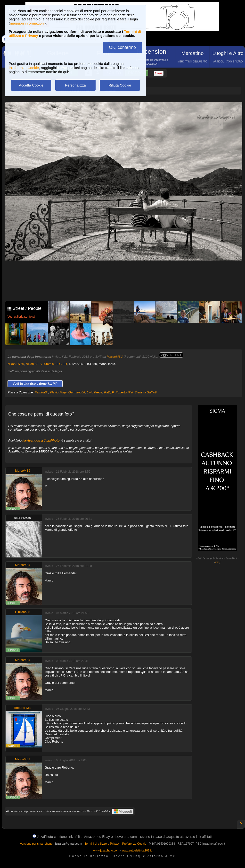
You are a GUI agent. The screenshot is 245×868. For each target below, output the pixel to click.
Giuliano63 (23, 612)
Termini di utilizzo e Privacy (102, 844)
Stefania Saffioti (146, 392)
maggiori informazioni (27, 23)
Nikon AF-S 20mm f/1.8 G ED (46, 364)
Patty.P (109, 392)
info (217, 562)
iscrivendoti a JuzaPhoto (41, 440)
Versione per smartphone (36, 844)
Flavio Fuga (58, 392)
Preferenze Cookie (24, 68)
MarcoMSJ (115, 357)
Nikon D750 (16, 364)
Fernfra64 (41, 392)
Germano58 (77, 392)
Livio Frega (95, 392)
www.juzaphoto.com (106, 851)
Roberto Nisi (124, 392)
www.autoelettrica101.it (137, 851)
